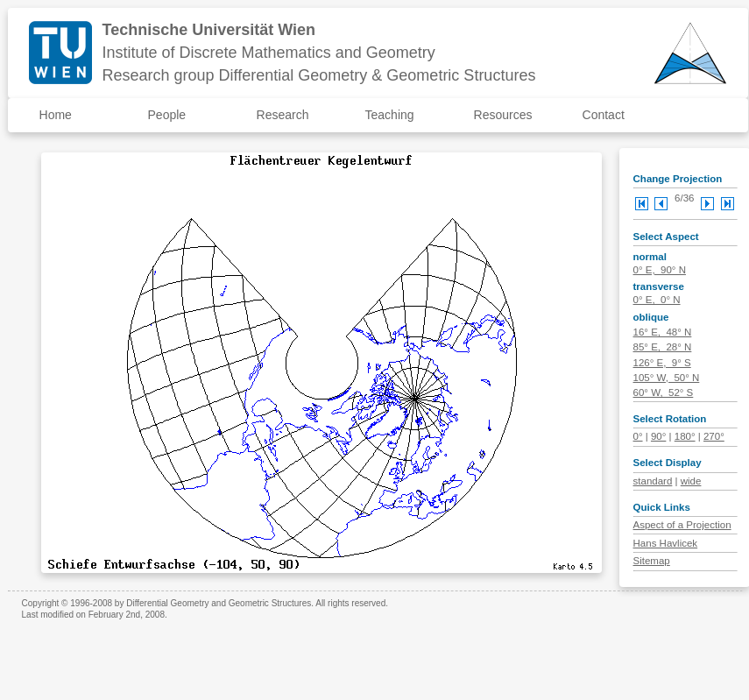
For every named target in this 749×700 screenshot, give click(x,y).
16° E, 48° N (663, 332)
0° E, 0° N (657, 300)
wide (691, 481)
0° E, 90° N (660, 270)
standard (653, 481)
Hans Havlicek (666, 543)
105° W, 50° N (667, 378)
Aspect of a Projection (682, 525)
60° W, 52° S (664, 392)
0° (638, 436)
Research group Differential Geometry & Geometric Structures (319, 75)
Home (56, 115)
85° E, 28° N (663, 347)
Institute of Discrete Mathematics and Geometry (269, 53)
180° (685, 436)
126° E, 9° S (662, 363)
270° (714, 436)
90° (658, 436)
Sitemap (652, 561)
